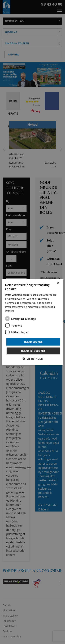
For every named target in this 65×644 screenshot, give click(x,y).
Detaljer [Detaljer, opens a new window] (10, 311)
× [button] (58, 283)
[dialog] (32, 322)
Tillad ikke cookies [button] (33, 351)
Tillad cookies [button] (33, 342)
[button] (33, 359)
